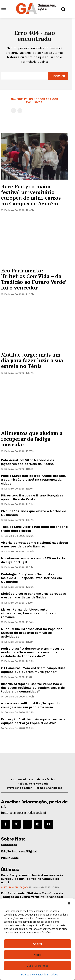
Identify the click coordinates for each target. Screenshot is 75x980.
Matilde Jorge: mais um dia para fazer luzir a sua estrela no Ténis (32, 360)
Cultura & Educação (14, 887)
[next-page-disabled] (20, 111)
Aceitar (37, 944)
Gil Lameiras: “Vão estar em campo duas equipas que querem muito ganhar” (33, 670)
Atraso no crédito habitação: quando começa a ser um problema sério (30, 705)
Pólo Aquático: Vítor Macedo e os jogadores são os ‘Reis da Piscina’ (28, 462)
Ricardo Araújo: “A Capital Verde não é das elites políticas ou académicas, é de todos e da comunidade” (33, 688)
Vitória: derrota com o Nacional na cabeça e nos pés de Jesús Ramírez (34, 544)
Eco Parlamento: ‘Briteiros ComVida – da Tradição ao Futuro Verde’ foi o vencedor (34, 279)
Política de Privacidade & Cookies (40, 975)
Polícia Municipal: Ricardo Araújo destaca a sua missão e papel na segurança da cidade (33, 479)
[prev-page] (13, 111)
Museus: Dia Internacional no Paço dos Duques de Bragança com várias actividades (32, 633)
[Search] (58, 76)
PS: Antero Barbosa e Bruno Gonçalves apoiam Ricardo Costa (32, 497)
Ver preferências (38, 966)
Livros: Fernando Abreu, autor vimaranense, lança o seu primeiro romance (28, 613)
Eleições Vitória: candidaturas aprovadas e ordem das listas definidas (33, 595)
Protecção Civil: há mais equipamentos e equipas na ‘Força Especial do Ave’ (33, 721)
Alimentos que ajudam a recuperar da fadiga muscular (32, 439)
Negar (37, 955)
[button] (69, 903)
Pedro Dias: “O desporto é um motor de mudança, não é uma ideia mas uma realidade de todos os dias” (33, 652)
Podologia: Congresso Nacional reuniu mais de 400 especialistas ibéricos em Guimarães (31, 578)
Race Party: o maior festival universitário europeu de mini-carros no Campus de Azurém (31, 195)
